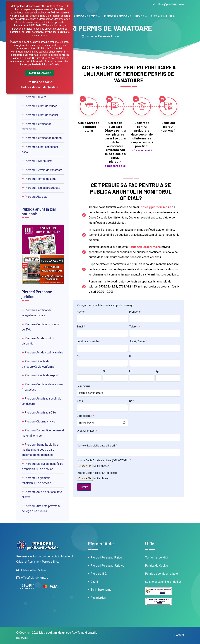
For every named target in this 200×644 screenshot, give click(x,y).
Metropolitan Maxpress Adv (58, 633)
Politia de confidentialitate (161, 574)
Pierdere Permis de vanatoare (42, 170)
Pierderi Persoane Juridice (106, 566)
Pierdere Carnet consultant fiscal (40, 149)
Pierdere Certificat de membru (42, 138)
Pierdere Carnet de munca (39, 106)
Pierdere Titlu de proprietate (41, 188)
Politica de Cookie (156, 566)
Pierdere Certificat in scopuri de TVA (41, 327)
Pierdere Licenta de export (40, 375)
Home (87, 36)
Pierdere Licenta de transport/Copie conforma (38, 364)
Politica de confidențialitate (40, 87)
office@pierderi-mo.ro (168, 4)
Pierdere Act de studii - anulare (43, 352)
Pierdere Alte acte (35, 197)
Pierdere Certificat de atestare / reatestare (42, 387)
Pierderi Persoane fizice (79, 16)
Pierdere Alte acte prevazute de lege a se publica (41, 509)
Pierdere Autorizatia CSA (39, 413)
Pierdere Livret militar (37, 161)
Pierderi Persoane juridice (124, 16)
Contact (179, 635)
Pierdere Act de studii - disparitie (38, 341)
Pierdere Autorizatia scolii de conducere (41, 401)
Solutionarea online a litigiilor (163, 582)
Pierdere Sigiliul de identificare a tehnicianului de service (43, 466)
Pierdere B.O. (97, 574)
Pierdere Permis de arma (39, 179)
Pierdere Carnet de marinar (40, 115)
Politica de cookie (40, 82)
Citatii (93, 582)
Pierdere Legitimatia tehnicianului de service (36, 481)
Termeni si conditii (156, 558)
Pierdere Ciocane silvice (38, 421)
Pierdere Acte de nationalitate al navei (42, 495)
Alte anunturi (161, 16)
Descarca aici (115, 166)
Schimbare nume (100, 590)
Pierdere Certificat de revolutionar (37, 127)
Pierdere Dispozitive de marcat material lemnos (43, 433)
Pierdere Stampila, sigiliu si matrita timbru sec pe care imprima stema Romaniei (40, 450)
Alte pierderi (97, 598)
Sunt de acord (40, 73)
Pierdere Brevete (34, 97)
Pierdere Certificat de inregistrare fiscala (37, 313)
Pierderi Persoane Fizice (105, 558)
